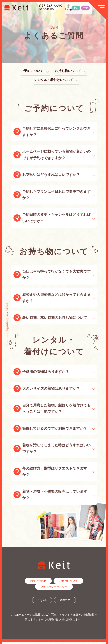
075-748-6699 (51, 6)
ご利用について (68, 583)
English (42, 602)
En (76, 8)
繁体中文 (65, 602)
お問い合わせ (38, 583)
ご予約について (30, 71)
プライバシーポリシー (54, 589)
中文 (85, 8)
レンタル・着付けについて (53, 81)
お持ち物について (69, 71)
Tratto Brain (7, 338)
